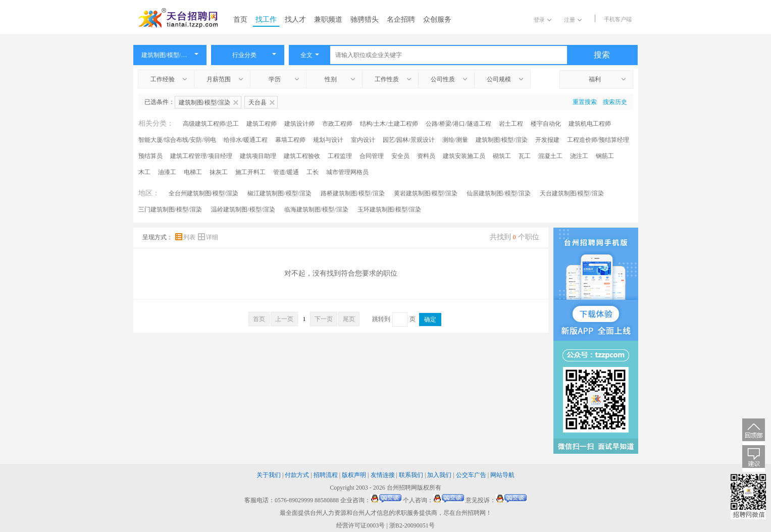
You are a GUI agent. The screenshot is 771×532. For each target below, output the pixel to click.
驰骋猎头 (365, 19)
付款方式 (297, 475)
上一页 (284, 319)
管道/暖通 (286, 172)
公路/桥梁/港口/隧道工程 (458, 124)
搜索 (602, 55)
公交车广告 (471, 475)
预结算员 (150, 156)
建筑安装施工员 (464, 156)
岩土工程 (511, 124)
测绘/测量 (455, 140)
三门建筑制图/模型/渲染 (170, 209)
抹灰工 (219, 172)
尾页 (349, 319)
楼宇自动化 (546, 124)
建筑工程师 (262, 124)
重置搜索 (585, 102)
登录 (543, 20)
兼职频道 (328, 19)
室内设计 (363, 140)
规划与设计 (328, 140)
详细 (208, 237)
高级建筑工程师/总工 (211, 124)
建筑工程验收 (302, 156)
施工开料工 (250, 172)
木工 (144, 172)
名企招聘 (401, 19)
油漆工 (167, 172)
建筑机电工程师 (590, 124)
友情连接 (383, 475)
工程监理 (340, 156)
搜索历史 (615, 102)
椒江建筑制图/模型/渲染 (279, 193)
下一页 (324, 319)
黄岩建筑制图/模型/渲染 (426, 193)
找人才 (295, 19)
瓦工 (525, 156)
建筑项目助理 (258, 156)
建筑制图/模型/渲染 (502, 140)
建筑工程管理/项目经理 (201, 156)
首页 (240, 19)
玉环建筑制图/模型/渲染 (390, 209)
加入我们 (439, 475)
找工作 (266, 19)
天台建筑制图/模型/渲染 (572, 193)
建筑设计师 (299, 124)
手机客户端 (618, 19)
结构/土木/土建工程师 (389, 124)
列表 (186, 237)
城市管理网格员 (347, 172)
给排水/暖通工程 (246, 140)
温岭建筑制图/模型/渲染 (243, 209)
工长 (313, 172)
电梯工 (193, 172)
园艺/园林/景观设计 (409, 140)
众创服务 (437, 19)
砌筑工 (502, 156)
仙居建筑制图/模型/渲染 (499, 193)
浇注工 (579, 156)
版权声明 (354, 475)
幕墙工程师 (290, 140)
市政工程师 (337, 124)
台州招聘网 (402, 488)
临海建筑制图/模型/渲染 (316, 209)
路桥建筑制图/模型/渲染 (353, 193)
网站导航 (502, 475)
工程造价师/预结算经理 (598, 140)
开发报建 (547, 140)
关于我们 (269, 475)
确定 (430, 320)
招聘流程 (326, 475)
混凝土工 (550, 156)
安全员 (400, 156)
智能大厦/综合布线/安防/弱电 (177, 140)
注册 (573, 20)
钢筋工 (605, 156)
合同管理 (372, 156)
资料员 (426, 156)
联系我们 (411, 475)
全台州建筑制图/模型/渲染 (204, 193)
